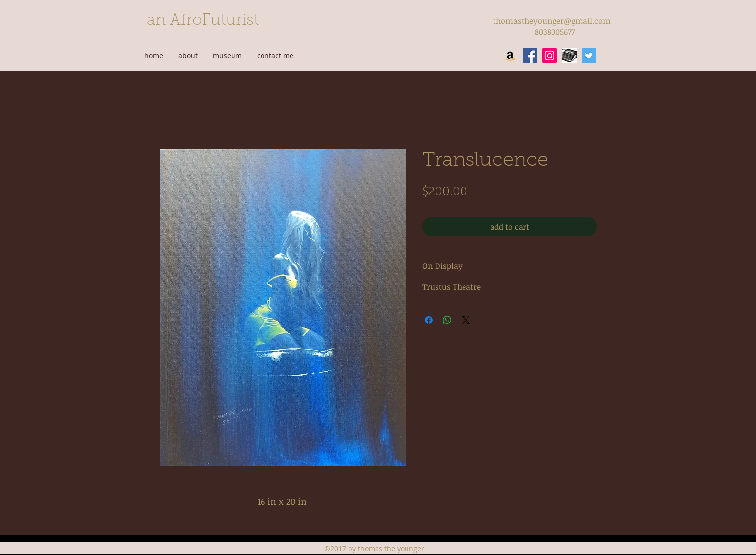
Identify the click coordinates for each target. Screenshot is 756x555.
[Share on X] (466, 320)
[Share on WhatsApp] (447, 320)
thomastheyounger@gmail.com (552, 21)
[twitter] (589, 56)
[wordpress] (569, 56)
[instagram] (550, 56)
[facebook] (530, 56)
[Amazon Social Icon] (510, 56)
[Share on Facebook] (429, 320)
